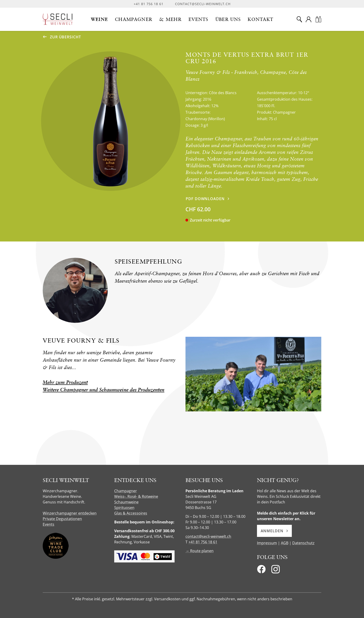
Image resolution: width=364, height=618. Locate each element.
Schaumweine (126, 502)
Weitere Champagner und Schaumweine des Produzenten (104, 390)
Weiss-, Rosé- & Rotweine (136, 496)
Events (49, 524)
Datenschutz (303, 543)
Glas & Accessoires (131, 513)
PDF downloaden (205, 199)
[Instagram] (276, 571)
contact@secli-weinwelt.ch (203, 4)
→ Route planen (200, 551)
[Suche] (299, 19)
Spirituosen (124, 508)
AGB (285, 543)
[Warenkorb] (318, 19)
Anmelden (274, 531)
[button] (99, 19)
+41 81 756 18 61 (149, 4)
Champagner (126, 491)
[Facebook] (261, 571)
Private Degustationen (62, 519)
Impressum (267, 543)
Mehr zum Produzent (65, 382)
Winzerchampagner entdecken (70, 513)
